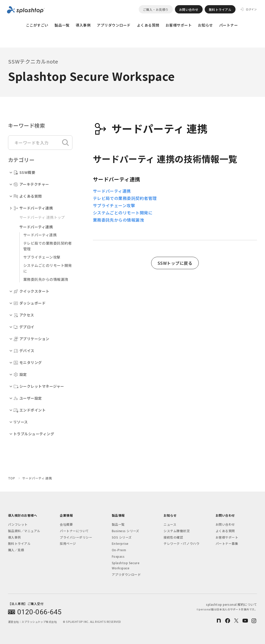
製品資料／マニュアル (24, 531)
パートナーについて (74, 531)
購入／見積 (16, 550)
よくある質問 (148, 25)
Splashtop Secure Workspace (126, 565)
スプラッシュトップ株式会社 (39, 622)
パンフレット (18, 524)
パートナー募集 (227, 543)
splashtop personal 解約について (227, 607)
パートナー (229, 25)
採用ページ (68, 543)
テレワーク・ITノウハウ (181, 543)
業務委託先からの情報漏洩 (46, 279)
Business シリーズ (126, 531)
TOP (12, 478)
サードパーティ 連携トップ (42, 217)
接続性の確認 (173, 537)
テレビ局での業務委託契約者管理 (125, 198)
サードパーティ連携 (40, 235)
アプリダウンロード (114, 25)
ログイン (251, 9)
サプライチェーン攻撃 (42, 257)
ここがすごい (37, 25)
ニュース (170, 524)
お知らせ (205, 25)
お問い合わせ (189, 9)
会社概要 (66, 524)
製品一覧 (62, 25)
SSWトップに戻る (175, 263)
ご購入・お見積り (156, 9)
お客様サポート (179, 25)
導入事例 (83, 25)
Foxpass (118, 556)
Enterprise (120, 543)
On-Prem (119, 550)
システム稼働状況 (176, 531)
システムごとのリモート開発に (123, 213)
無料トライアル (220, 9)
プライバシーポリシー (76, 537)
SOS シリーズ (122, 537)
